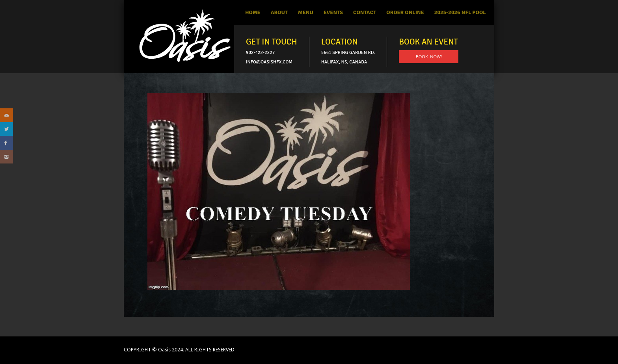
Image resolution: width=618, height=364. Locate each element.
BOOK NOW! (429, 57)
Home (253, 12)
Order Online (405, 12)
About (279, 12)
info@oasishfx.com (269, 62)
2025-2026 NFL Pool (460, 12)
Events (333, 12)
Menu (306, 12)
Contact (365, 12)
